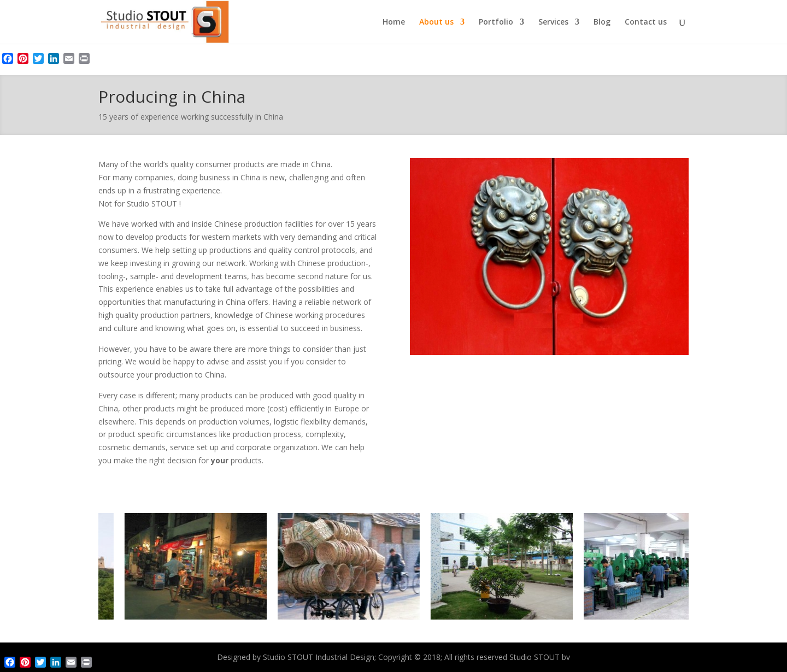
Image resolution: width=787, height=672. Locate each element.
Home (394, 22)
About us (436, 22)
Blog (602, 22)
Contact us (646, 22)
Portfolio (496, 22)
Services (553, 22)
